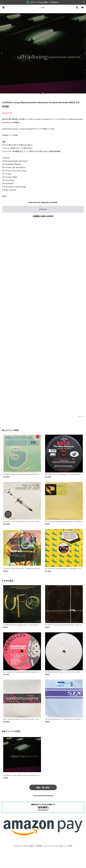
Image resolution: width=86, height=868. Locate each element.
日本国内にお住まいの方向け (43, 216)
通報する (81, 416)
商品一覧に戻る (43, 788)
